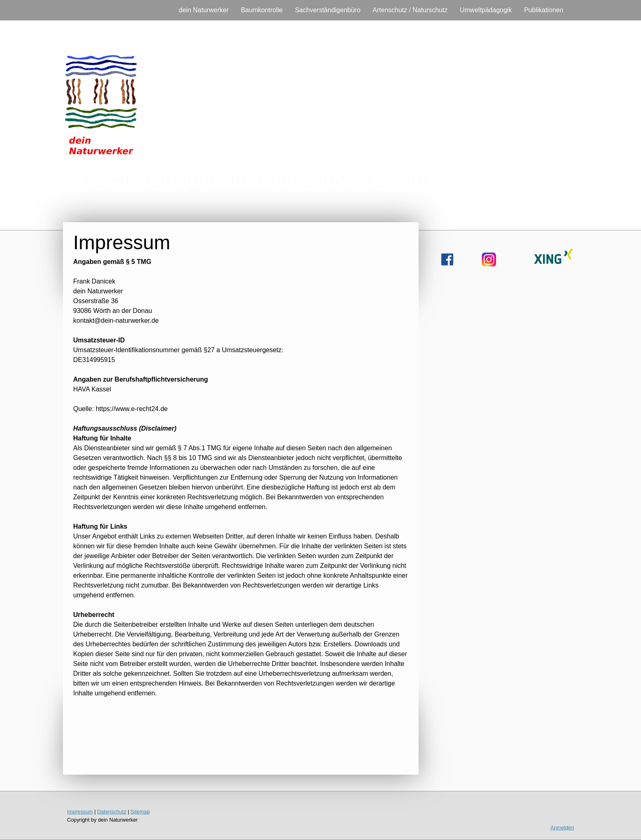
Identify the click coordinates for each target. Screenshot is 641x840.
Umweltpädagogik (486, 10)
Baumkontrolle (262, 10)
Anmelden (562, 828)
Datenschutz (112, 812)
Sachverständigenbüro (327, 10)
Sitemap (140, 812)
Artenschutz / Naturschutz (410, 10)
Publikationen (544, 10)
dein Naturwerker (204, 10)
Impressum (80, 812)
